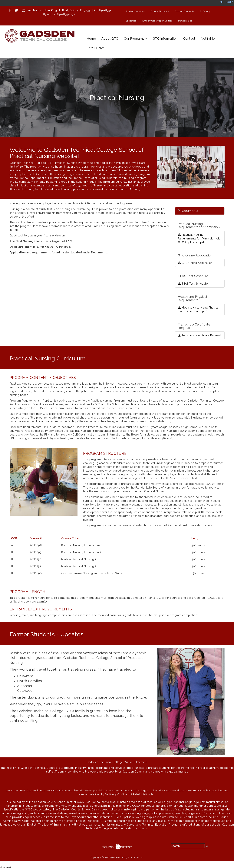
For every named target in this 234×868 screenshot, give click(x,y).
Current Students (185, 11)
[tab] (200, 211)
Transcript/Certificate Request (199, 335)
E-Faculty (205, 11)
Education (131, 21)
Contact (189, 39)
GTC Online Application (195, 263)
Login (227, 2)
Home (91, 39)
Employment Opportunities (157, 21)
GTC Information (165, 39)
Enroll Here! (95, 48)
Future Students (160, 11)
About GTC (110, 39)
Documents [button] (188, 211)
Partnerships (185, 21)
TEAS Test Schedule (193, 284)
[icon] (10, 10)
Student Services (135, 11)
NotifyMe (208, 39)
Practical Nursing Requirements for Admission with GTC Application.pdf (200, 239)
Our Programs (136, 39)
